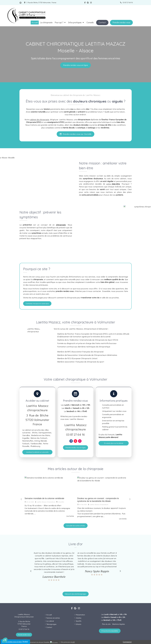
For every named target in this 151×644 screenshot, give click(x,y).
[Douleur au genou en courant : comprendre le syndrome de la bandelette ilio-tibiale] (102, 486)
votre (113, 184)
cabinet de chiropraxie (39, 119)
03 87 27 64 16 (75, 434)
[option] (49, 497)
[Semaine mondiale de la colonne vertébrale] (49, 486)
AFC (73, 642)
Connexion (127, 642)
